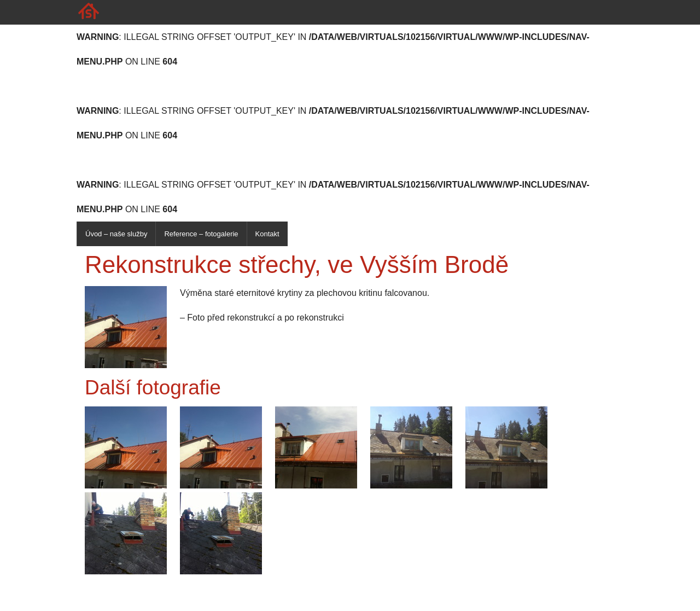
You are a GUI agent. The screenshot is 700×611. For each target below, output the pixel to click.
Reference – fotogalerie (201, 234)
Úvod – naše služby (116, 234)
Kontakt (267, 234)
